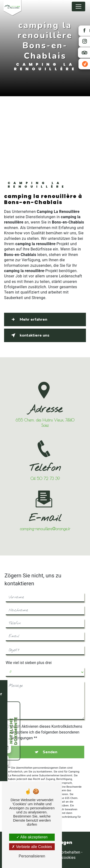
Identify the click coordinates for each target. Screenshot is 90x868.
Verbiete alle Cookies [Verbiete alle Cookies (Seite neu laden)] (32, 847)
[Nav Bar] (78, 6)
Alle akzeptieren (32, 837)
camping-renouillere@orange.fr (45, 523)
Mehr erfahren (28, 319)
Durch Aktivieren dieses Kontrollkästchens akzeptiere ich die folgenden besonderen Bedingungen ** (46, 727)
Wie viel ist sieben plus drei (29, 657)
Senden (50, 747)
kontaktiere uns (29, 335)
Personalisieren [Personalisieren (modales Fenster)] (32, 856)
